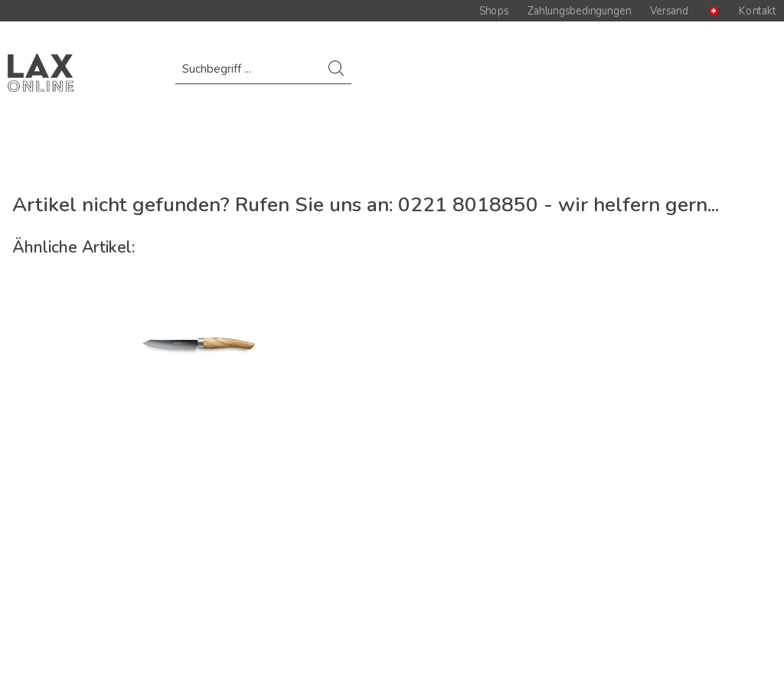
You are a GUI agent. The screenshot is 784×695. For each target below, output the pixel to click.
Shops (494, 11)
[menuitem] (263, 76)
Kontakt (758, 11)
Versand (669, 11)
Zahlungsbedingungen (579, 11)
